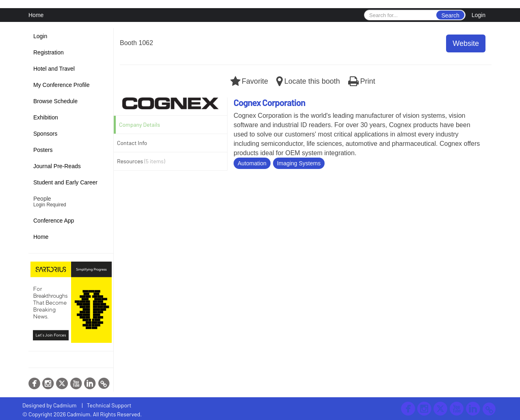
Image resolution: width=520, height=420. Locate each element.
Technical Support (109, 405)
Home (36, 15)
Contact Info (132, 143)
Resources (141, 161)
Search (450, 15)
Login (479, 15)
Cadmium (65, 405)
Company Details (140, 124)
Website (466, 43)
